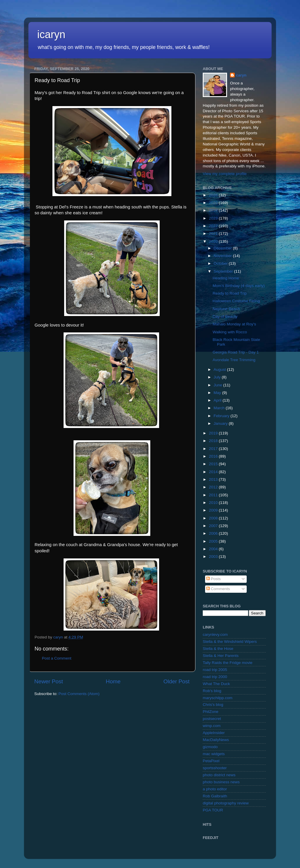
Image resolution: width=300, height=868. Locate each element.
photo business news (221, 782)
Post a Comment (57, 658)
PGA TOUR (213, 810)
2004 (214, 549)
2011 (214, 495)
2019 (214, 433)
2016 (214, 456)
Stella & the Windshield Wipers (230, 642)
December (223, 248)
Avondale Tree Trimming (234, 360)
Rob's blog (212, 691)
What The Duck (216, 684)
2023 (214, 218)
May (218, 393)
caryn (241, 75)
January (221, 423)
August (220, 370)
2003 (214, 557)
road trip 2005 (215, 670)
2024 (214, 210)
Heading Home (226, 278)
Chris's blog (213, 705)
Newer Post (49, 681)
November (223, 256)
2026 (214, 195)
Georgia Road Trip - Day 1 (236, 352)
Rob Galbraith (215, 796)
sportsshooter (215, 768)
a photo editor (215, 789)
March (220, 408)
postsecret (212, 719)
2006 (214, 533)
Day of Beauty (225, 316)
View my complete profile (225, 174)
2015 (214, 464)
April (218, 400)
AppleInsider (214, 733)
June (218, 385)
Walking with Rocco (230, 332)
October (221, 263)
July (218, 377)
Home (113, 681)
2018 (214, 441)
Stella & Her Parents (221, 656)
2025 (214, 203)
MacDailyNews (216, 740)
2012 (214, 487)
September (224, 271)
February (222, 416)
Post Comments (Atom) (79, 694)
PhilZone (210, 712)
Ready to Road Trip (230, 293)
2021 (214, 233)
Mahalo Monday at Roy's (234, 324)
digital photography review (226, 803)
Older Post (177, 681)
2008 (214, 518)
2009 (214, 510)
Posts (214, 579)
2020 (214, 241)
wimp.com (212, 726)
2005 (214, 541)
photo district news (219, 775)
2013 (214, 479)
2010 (214, 503)
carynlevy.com (215, 635)
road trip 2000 (215, 677)
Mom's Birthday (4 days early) (239, 286)
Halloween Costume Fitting (236, 301)
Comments (218, 589)
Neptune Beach (226, 309)
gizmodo (210, 747)
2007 (214, 526)
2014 (214, 472)
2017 (214, 449)
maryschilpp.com (218, 698)
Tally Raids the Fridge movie (228, 663)
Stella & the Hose (218, 649)
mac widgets (214, 754)
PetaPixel (211, 761)
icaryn (51, 34)
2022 (214, 226)
